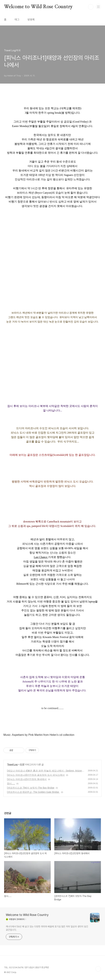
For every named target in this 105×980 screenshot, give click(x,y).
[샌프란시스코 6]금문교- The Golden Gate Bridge (33, 792)
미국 (22, 764)
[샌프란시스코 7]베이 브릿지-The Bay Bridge (31, 788)
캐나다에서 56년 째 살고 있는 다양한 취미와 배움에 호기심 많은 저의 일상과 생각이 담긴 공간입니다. (47, 928)
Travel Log (12, 764)
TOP (98, 969)
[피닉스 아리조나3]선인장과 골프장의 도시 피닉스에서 (36, 775)
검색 (91, 7)
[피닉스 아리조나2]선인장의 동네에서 (27, 779)
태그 (17, 20)
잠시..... (11, 783)
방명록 (31, 20)
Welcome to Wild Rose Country (38, 7)
